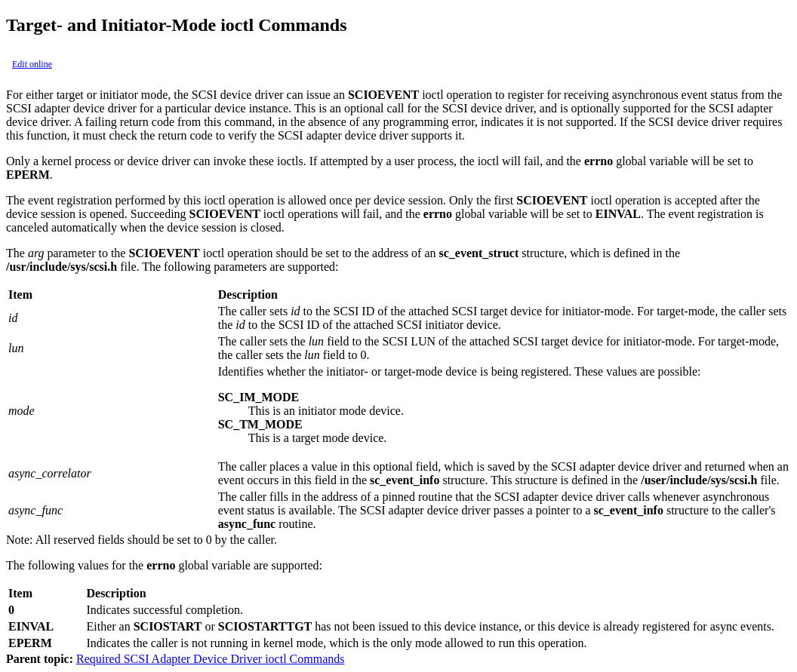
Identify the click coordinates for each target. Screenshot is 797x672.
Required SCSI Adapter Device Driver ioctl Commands (210, 659)
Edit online (32, 64)
